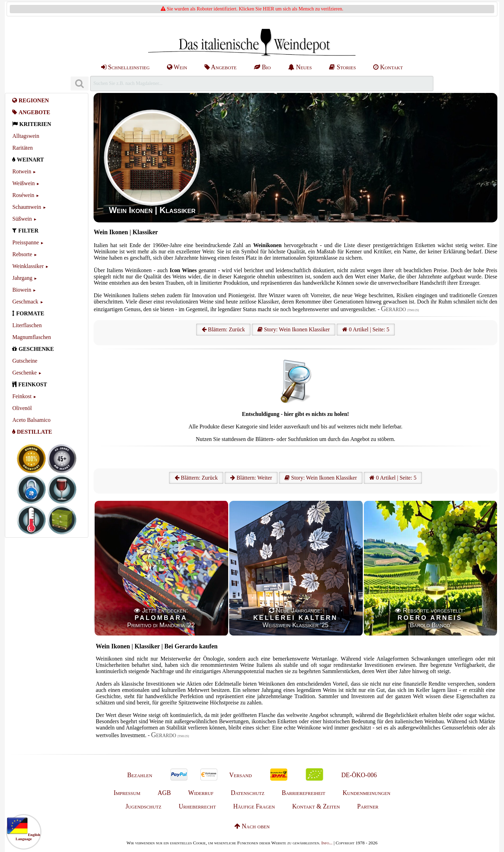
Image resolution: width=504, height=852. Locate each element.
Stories (342, 67)
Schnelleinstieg (125, 67)
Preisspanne (25, 242)
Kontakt (388, 67)
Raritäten (22, 148)
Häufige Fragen (254, 806)
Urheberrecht (197, 806)
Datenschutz (247, 793)
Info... (327, 843)
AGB (164, 793)
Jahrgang (22, 278)
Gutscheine (25, 361)
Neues (300, 67)
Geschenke (24, 373)
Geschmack (25, 302)
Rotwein (22, 171)
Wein (177, 67)
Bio (262, 67)
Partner (368, 806)
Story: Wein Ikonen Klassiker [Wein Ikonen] (294, 329)
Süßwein (22, 219)
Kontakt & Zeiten (316, 806)
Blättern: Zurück (223, 329)
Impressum (127, 793)
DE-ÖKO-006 (359, 775)
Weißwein (23, 183)
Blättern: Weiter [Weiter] (251, 478)
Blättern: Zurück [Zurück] (196, 478)
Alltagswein (26, 136)
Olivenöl (22, 408)
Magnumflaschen (31, 337)
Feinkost (22, 396)
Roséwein (23, 195)
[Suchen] (80, 84)
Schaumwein (27, 207)
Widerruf (201, 793)
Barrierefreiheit (303, 793)
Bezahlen (140, 775)
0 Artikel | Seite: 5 (366, 329)
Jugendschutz (143, 806)
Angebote (221, 67)
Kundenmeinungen (366, 793)
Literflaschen (27, 325)
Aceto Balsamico (31, 420)
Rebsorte (22, 254)
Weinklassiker (28, 266)
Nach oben (252, 826)
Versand (241, 775)
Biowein (22, 290)
